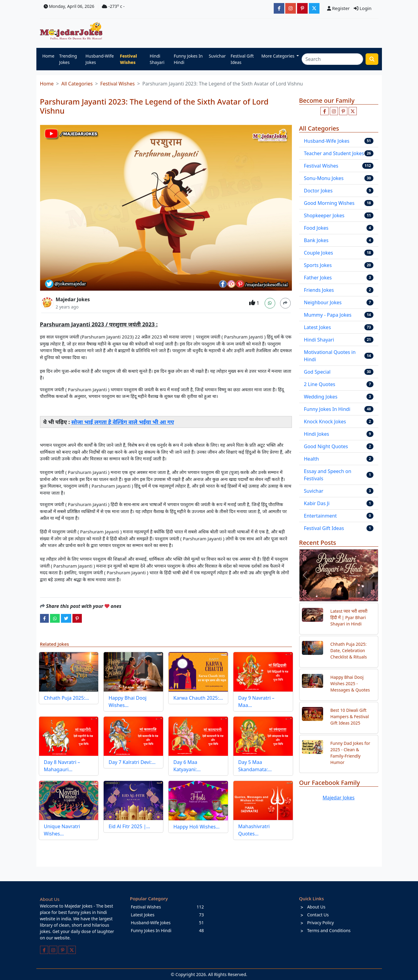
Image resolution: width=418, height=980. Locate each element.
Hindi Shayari (157, 59)
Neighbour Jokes (323, 302)
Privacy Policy (320, 923)
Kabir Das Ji (317, 503)
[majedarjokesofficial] (279, 8)
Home (48, 56)
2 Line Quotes (320, 384)
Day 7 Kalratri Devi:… (132, 762)
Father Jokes (318, 278)
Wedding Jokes (321, 397)
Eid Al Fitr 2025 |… (129, 826)
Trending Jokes (68, 59)
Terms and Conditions (329, 930)
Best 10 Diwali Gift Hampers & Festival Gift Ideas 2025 (350, 717)
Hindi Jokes (317, 434)
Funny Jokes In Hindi (188, 59)
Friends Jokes (319, 290)
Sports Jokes (318, 265)
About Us (316, 907)
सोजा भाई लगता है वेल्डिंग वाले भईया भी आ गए (123, 422)
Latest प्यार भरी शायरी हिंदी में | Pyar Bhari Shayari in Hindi (349, 617)
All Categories (77, 84)
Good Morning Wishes (329, 203)
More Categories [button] (278, 56)
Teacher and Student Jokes (334, 153)
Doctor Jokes (318, 191)
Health (312, 459)
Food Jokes (316, 228)
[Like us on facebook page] (324, 111)
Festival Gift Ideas (242, 59)
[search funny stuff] (372, 59)
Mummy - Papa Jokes (328, 315)
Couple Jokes (319, 253)
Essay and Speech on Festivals (328, 475)
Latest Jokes (318, 327)
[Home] (73, 31)
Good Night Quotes (326, 446)
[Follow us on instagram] (334, 111)
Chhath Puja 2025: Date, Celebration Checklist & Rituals (349, 650)
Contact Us (318, 915)
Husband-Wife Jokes (100, 59)
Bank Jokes (316, 240)
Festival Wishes (129, 59)
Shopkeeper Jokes (324, 215)
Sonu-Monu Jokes (324, 178)
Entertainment (321, 516)
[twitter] (66, 618)
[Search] (332, 59)
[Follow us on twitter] (353, 111)
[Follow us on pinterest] (343, 111)
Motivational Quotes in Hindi (330, 356)
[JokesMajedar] (314, 8)
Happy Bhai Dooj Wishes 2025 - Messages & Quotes (350, 683)
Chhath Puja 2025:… (67, 698)
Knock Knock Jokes (325, 422)
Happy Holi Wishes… (196, 827)
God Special (317, 372)
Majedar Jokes (73, 299)
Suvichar (217, 56)
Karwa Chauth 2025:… (198, 698)
